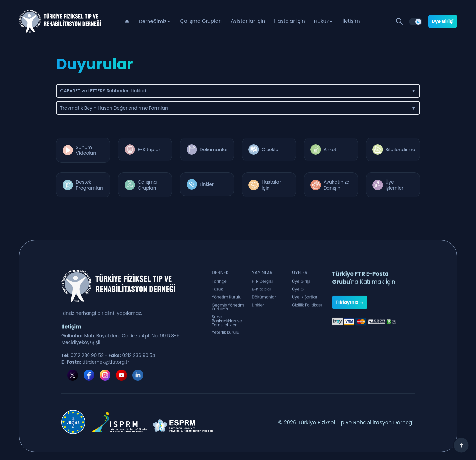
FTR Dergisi (263, 285)
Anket (330, 150)
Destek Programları (89, 185)
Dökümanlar (214, 150)
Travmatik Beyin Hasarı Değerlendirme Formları (238, 108)
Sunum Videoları (86, 150)
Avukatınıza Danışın (337, 185)
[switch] (416, 22)
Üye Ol (298, 293)
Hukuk (321, 21)
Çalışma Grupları (201, 21)
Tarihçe (219, 285)
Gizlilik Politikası (307, 309)
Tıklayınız (349, 329)
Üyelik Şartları (305, 301)
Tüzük (217, 293)
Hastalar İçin (289, 21)
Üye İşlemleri (395, 185)
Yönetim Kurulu (227, 301)
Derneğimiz (152, 21)
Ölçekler (271, 150)
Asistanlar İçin (248, 21)
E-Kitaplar (149, 150)
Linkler (207, 184)
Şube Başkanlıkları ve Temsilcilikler (227, 331)
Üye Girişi (443, 21)
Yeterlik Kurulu (226, 336)
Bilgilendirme (400, 150)
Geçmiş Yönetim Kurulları (228, 314)
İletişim (351, 21)
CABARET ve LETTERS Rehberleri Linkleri (238, 91)
